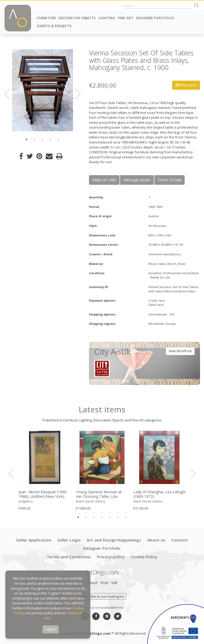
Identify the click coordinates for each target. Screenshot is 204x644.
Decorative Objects (77, 18)
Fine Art (126, 18)
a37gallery (26, 501)
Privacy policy (111, 557)
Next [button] (75, 94)
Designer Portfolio (155, 18)
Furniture (47, 18)
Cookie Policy (144, 557)
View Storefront (180, 351)
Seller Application (34, 540)
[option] (42, 90)
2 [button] (35, 140)
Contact (180, 540)
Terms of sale (169, 180)
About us (156, 540)
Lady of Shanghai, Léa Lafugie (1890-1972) (159, 494)
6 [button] (118, 517)
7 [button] (126, 517)
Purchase (186, 85)
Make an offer (104, 180)
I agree (51, 629)
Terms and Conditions (69, 557)
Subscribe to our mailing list (102, 596)
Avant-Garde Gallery (91, 501)
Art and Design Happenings (114, 540)
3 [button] (42, 140)
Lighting (107, 18)
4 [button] (50, 140)
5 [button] (58, 140)
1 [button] (27, 140)
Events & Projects (54, 26)
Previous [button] (10, 94)
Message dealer (137, 180)
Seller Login (69, 540)
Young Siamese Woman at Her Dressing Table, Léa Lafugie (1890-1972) (99, 494)
